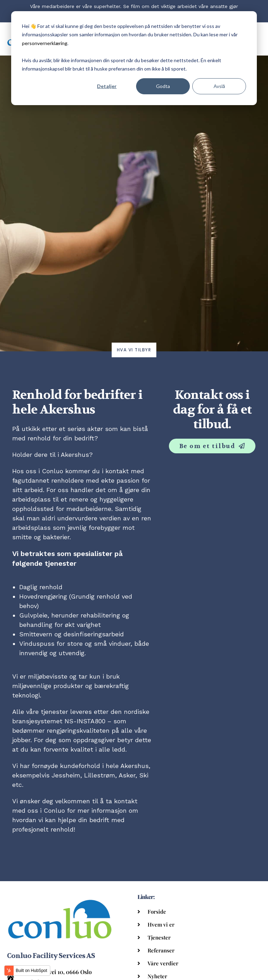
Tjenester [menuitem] (159, 937)
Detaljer (107, 86)
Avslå (219, 86)
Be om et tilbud (208, 446)
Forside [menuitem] (157, 912)
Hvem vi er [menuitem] (161, 924)
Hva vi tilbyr (134, 350)
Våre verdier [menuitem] (163, 963)
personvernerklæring (45, 43)
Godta (163, 86)
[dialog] (134, 58)
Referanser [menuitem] (161, 950)
